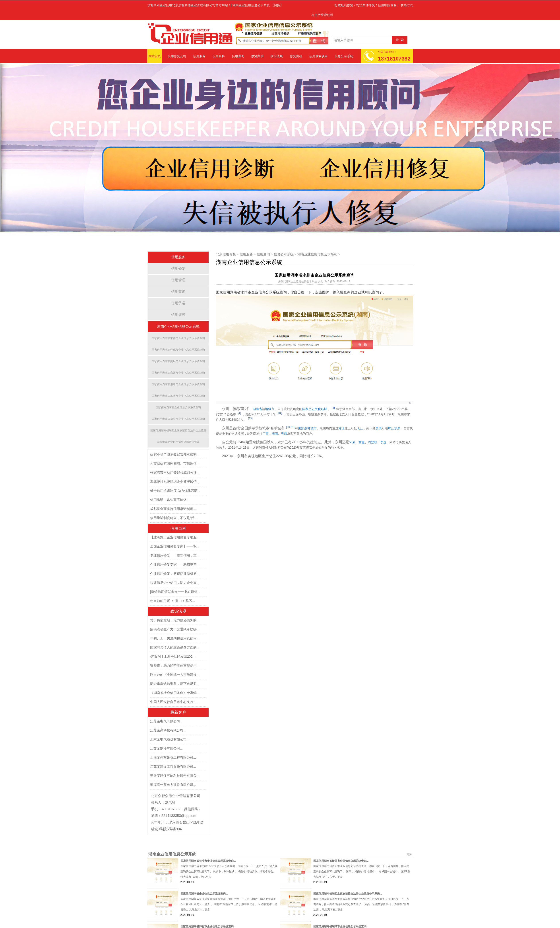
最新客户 (178, 712)
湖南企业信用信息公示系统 (178, 327)
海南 (275, 434)
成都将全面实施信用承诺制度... (173, 509)
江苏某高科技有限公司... (168, 730)
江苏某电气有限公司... (167, 721)
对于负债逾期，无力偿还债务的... (175, 620)
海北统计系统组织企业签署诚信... (175, 482)
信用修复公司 (177, 56)
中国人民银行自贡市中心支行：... (175, 702)
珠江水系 (394, 428)
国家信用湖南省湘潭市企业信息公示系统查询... (341, 926)
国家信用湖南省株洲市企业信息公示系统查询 (178, 396)
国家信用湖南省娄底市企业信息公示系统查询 (178, 361)
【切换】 (277, 5)
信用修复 (178, 269)
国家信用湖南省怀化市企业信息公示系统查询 (178, 350)
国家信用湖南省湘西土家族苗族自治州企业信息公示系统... (348, 894)
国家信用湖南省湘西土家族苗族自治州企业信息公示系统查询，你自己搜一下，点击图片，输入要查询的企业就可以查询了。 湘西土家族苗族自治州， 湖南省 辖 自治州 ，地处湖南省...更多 (361, 904)
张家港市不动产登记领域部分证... (175, 472)
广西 (265, 434)
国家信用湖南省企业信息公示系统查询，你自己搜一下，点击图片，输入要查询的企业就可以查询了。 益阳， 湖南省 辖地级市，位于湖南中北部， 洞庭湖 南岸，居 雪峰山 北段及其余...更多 (229, 904)
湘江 (341, 428)
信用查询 (238, 56)
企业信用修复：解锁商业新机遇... (175, 573)
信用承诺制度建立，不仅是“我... (174, 518)
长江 (360, 428)
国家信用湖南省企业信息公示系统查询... (204, 894)
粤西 (284, 434)
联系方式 (407, 5)
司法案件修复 (366, 5)
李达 (383, 442)
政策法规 (277, 56)
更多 (409, 854)
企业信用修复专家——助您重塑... (175, 564)
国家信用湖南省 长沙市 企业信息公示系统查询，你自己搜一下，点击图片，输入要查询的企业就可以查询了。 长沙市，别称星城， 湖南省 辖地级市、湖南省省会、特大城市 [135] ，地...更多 (229, 871)
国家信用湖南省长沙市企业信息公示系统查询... (208, 861)
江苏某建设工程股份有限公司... (173, 767)
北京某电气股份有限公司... (170, 739)
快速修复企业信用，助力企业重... (175, 583)
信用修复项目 (318, 56)
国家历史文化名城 (315, 409)
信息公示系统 (344, 56)
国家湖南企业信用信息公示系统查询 (178, 442)
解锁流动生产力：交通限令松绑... (175, 629)
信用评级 (178, 315)
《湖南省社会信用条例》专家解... (175, 693)
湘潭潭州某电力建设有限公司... (173, 785)
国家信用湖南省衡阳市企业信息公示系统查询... (341, 861)
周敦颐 (372, 442)
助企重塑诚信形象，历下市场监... (175, 684)
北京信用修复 (226, 254)
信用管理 (178, 280)
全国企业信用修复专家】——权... (175, 546)
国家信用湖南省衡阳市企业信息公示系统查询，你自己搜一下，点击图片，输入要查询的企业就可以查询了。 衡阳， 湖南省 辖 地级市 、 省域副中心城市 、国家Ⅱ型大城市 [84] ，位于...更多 (362, 871)
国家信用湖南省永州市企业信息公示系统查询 (178, 373)
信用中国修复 (387, 5)
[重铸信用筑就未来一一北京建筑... (175, 592)
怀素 (352, 442)
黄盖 (362, 442)
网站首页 (155, 56)
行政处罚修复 (344, 5)
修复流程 (296, 56)
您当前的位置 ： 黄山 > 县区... (173, 601)
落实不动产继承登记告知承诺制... (175, 454)
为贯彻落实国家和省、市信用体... (175, 463)
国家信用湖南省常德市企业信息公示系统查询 (178, 338)
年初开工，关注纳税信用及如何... (175, 638)
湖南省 (257, 409)
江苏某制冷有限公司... (167, 748)
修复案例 (257, 56)
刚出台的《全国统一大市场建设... (175, 675)
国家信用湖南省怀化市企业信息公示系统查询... (208, 926)
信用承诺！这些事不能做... (170, 500)
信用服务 (199, 56)
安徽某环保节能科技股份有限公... (175, 776)
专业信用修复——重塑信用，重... (175, 555)
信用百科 (219, 56)
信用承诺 (178, 303)
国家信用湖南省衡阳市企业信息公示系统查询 (178, 419)
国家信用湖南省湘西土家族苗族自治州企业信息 (178, 430)
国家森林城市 (307, 428)
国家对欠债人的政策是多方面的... (175, 647)
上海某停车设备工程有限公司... (173, 757)
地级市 (270, 409)
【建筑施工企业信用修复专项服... (175, 537)
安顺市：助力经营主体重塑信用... (175, 665)
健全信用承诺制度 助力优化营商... (175, 491)
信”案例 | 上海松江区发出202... (173, 656)
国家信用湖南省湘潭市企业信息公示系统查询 (178, 384)
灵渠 (379, 428)
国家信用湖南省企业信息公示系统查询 (178, 407)
